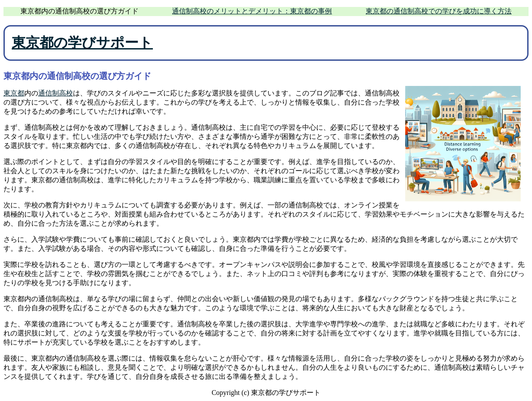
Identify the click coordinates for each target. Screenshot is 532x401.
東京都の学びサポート (82, 43)
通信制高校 (56, 93)
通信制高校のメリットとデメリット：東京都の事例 (252, 11)
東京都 (14, 93)
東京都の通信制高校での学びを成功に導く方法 (439, 11)
